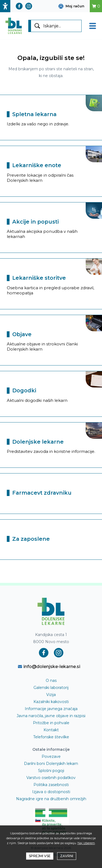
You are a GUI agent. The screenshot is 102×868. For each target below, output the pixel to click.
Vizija (51, 695)
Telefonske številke (51, 737)
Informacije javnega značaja (51, 709)
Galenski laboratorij (51, 688)
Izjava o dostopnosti (51, 792)
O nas (51, 681)
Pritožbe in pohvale (51, 723)
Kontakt (51, 730)
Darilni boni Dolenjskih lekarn (51, 764)
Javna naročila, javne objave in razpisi (51, 716)
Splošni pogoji (51, 771)
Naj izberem (86, 843)
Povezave (51, 756)
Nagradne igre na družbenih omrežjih (51, 799)
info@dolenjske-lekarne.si (49, 666)
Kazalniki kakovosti (51, 702)
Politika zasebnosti (51, 785)
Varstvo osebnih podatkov (51, 778)
